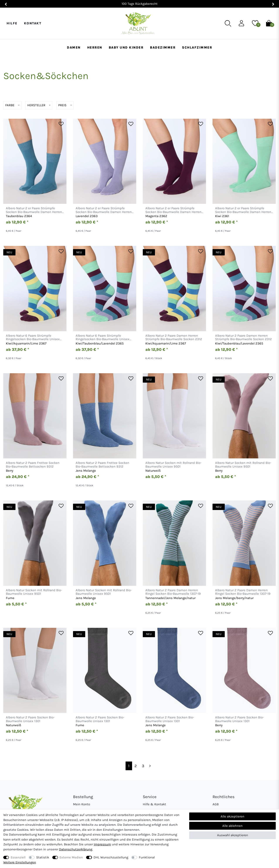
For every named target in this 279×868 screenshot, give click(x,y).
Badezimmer (163, 47)
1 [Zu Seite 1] (129, 766)
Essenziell (18, 857)
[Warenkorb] (269, 23)
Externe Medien (71, 857)
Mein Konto (82, 804)
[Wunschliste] (255, 23)
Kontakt (33, 23)
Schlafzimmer (197, 47)
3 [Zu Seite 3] (143, 766)
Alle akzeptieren (232, 816)
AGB (216, 804)
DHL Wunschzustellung (111, 857)
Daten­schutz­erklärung (76, 849)
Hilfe (12, 23)
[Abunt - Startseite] (138, 23)
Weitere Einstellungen (20, 862)
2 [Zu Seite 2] (136, 766)
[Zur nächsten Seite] (150, 766)
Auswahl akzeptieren (233, 835)
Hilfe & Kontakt (154, 804)
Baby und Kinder (126, 47)
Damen (74, 47)
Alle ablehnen (232, 826)
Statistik (43, 857)
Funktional (147, 857)
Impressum (102, 844)
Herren (95, 47)
